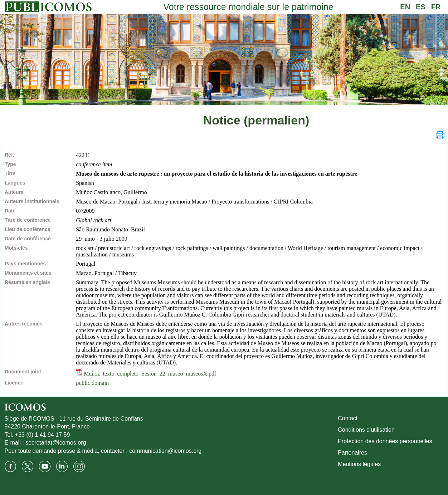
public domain (92, 383)
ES (421, 7)
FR (436, 7)
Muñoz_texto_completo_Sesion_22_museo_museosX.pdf (146, 374)
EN (405, 7)
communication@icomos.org (165, 451)
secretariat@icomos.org (56, 443)
